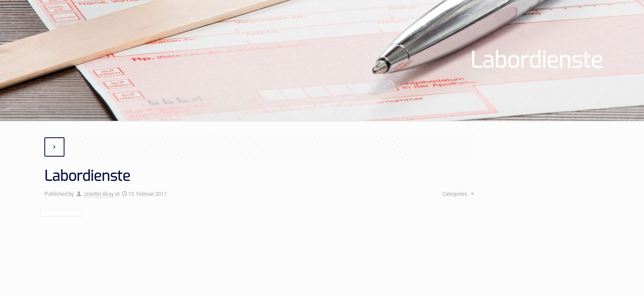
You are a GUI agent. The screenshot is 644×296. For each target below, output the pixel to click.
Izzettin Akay (99, 194)
